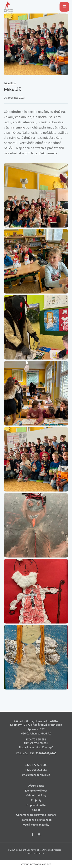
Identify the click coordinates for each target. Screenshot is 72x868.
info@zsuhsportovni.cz (36, 775)
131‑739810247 (40, 753)
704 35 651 (39, 740)
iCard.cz (40, 853)
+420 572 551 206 (36, 765)
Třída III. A (10, 83)
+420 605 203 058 (36, 770)
